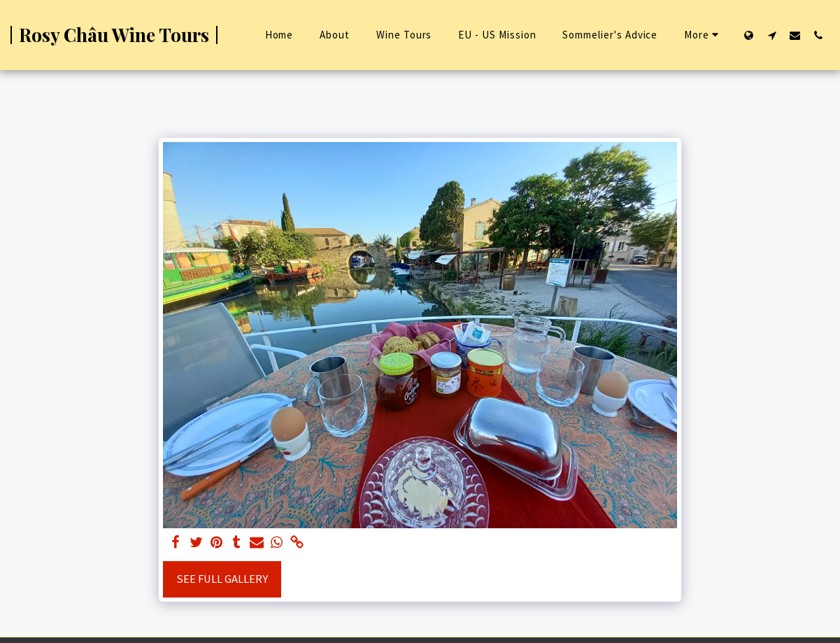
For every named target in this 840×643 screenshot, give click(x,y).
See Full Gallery (222, 579)
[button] (772, 35)
